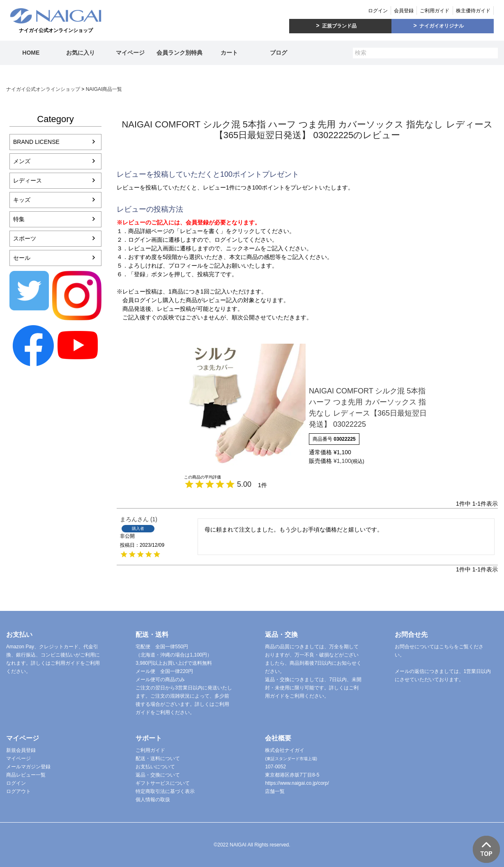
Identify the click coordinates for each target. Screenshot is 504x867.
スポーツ (25, 238)
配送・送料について (158, 758)
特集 (19, 219)
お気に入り (81, 53)
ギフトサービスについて (163, 783)
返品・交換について (158, 775)
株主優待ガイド (473, 11)
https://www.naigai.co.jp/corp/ (297, 783)
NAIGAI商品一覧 (104, 89)
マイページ (130, 53)
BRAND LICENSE (36, 142)
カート (229, 53)
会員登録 (404, 11)
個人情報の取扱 (153, 800)
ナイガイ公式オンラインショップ (43, 89)
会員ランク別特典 (180, 53)
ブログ (278, 53)
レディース (28, 180)
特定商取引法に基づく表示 (165, 791)
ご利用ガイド (435, 11)
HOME (31, 53)
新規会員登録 (21, 750)
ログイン (378, 11)
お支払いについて (155, 767)
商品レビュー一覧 (26, 775)
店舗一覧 (275, 791)
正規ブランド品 (339, 26)
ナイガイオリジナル (442, 26)
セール (22, 258)
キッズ (22, 200)
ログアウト (18, 791)
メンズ (22, 161)
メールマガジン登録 (28, 767)
